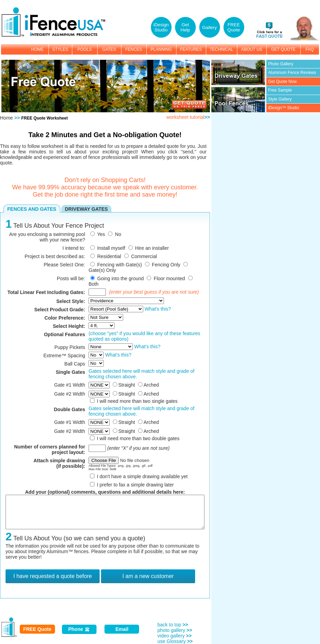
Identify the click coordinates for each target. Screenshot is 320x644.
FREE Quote (37, 629)
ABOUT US (252, 49)
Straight (127, 385)
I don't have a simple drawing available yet (142, 476)
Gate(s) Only (102, 270)
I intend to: (74, 248)
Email (122, 629)
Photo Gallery (281, 64)
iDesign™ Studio (284, 108)
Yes (101, 234)
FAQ (310, 49)
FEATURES (191, 49)
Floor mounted (169, 278)
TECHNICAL (221, 49)
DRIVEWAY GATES (86, 209)
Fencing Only (166, 265)
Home (6, 118)
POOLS (85, 49)
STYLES (60, 49)
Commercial (144, 256)
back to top (173, 625)
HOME (37, 49)
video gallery (175, 636)
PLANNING (161, 49)
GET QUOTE (283, 49)
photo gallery (175, 630)
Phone (79, 629)
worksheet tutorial (188, 117)
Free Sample (280, 90)
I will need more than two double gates (138, 438)
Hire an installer (152, 248)
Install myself (111, 248)
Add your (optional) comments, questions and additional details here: (105, 492)
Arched (151, 385)
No (118, 234)
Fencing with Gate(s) (120, 265)
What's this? (158, 309)
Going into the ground (121, 278)
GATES (109, 49)
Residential (109, 256)
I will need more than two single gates (137, 401)
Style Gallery (280, 99)
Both (94, 284)
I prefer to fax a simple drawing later (135, 485)
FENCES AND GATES (32, 209)
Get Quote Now (282, 82)
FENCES (134, 49)
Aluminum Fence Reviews (292, 73)
